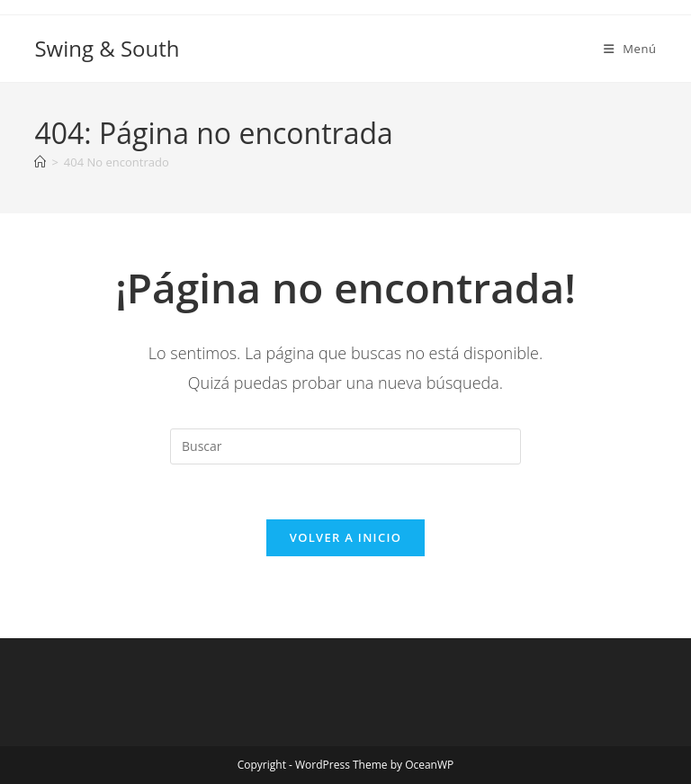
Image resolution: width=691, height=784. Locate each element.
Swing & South (107, 48)
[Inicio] (40, 162)
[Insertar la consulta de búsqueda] (345, 446)
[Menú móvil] (630, 49)
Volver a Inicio (345, 537)
